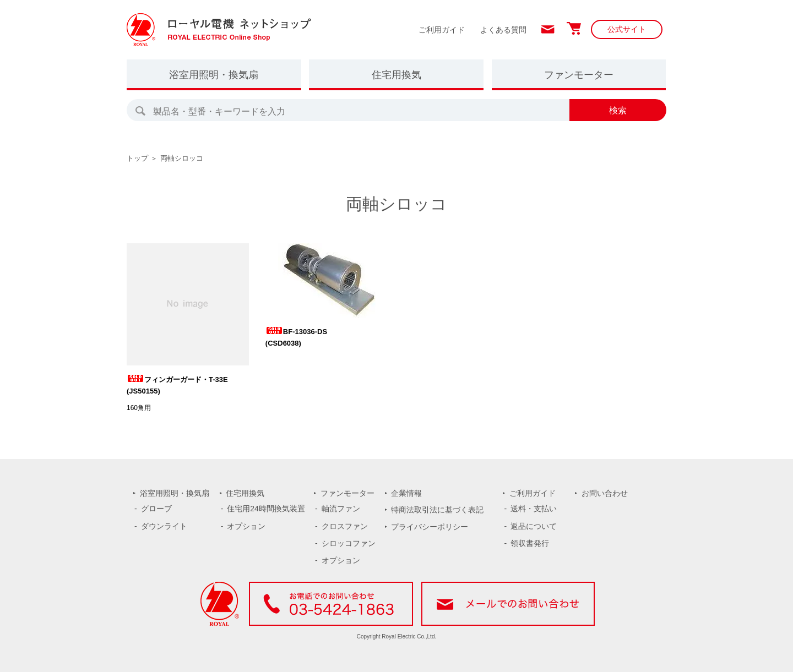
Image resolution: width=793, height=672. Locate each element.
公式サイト (627, 29)
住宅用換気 (397, 75)
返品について (534, 526)
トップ (137, 158)
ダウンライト (164, 526)
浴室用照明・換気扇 (214, 75)
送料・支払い (534, 509)
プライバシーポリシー (430, 527)
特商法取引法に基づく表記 (437, 510)
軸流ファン (341, 509)
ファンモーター (579, 75)
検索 (618, 110)
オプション (246, 526)
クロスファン (345, 526)
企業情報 (406, 493)
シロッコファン (349, 543)
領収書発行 (530, 543)
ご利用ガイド (442, 30)
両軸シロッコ (182, 158)
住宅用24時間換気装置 (266, 509)
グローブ (156, 509)
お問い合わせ (605, 493)
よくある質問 (503, 30)
